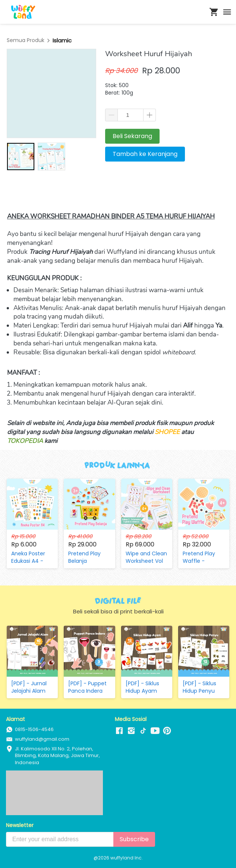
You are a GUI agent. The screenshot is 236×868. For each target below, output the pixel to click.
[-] (119, 731)
